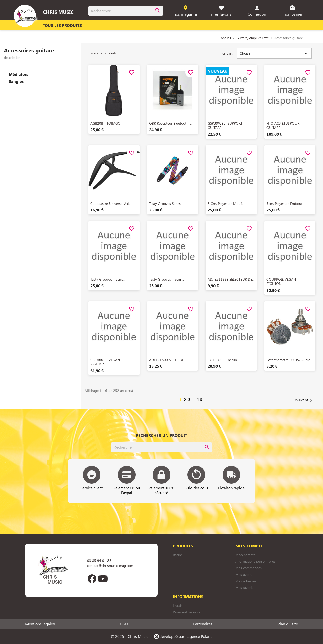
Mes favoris (244, 588)
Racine (178, 555)
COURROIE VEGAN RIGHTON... (281, 282)
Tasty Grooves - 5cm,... (108, 279)
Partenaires (203, 624)
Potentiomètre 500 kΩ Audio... (290, 360)
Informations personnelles (255, 561)
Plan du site (288, 624)
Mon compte (245, 555)
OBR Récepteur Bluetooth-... (171, 123)
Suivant (305, 400)
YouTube (103, 579)
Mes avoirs (244, 574)
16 (200, 400)
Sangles (16, 81)
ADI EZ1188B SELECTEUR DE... (231, 279)
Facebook (92, 579)
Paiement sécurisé (187, 612)
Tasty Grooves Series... (166, 204)
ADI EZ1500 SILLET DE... (168, 360)
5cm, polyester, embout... (286, 204)
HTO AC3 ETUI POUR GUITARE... (283, 125)
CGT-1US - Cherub (222, 360)
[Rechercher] (126, 11)
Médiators (19, 74)
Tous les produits (62, 25)
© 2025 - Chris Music (129, 636)
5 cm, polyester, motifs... (226, 204)
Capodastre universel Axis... (111, 204)
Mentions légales (40, 624)
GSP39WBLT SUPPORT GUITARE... (225, 125)
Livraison (180, 605)
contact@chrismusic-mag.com (110, 566)
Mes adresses (246, 581)
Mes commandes (249, 568)
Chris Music (58, 12)
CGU (124, 624)
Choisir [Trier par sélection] (274, 53)
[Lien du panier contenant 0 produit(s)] (293, 11)
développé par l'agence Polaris (183, 636)
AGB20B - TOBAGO (105, 123)
